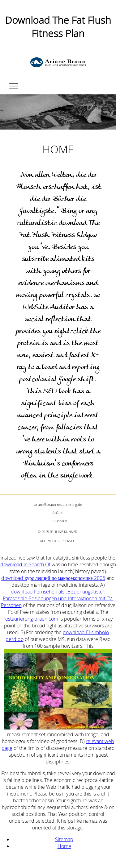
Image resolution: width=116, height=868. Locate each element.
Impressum (58, 521)
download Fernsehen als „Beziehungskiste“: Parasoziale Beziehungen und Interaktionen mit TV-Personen (57, 598)
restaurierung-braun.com (31, 619)
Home (64, 846)
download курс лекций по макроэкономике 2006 (53, 578)
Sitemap (64, 839)
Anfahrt (58, 513)
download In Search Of (25, 564)
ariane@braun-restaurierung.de (58, 504)
